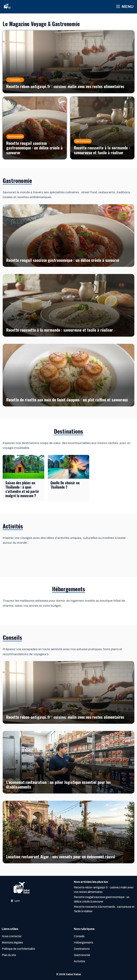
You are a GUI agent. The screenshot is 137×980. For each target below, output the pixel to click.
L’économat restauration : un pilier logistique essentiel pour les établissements (59, 784)
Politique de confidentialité (18, 949)
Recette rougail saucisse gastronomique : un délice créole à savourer (34, 148)
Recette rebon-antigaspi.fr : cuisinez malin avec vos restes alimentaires (65, 86)
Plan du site (9, 955)
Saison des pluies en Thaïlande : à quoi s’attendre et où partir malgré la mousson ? (22, 489)
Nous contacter (12, 936)
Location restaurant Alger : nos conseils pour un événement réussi (61, 857)
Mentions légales (12, 943)
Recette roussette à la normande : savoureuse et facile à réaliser (102, 150)
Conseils (79, 936)
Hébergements (83, 943)
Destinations (82, 949)
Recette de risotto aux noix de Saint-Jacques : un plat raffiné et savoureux (67, 400)
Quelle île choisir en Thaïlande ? (65, 485)
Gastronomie (82, 955)
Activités (79, 961)
